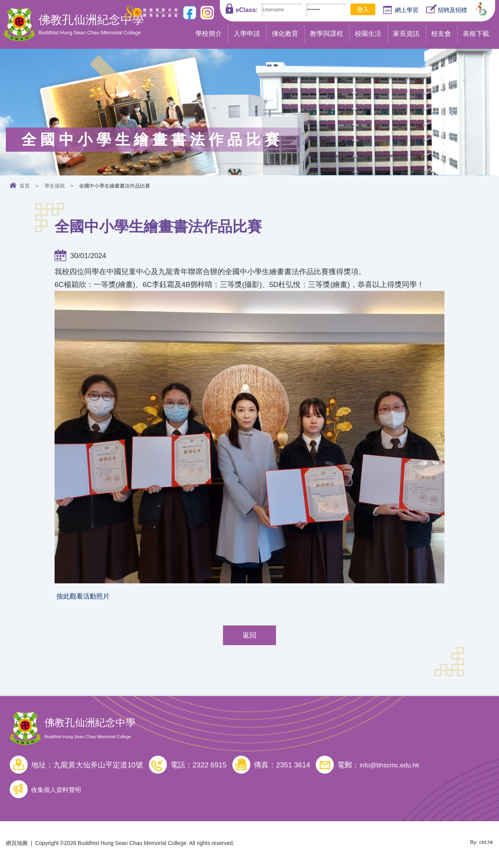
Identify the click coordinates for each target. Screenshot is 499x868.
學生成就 (55, 186)
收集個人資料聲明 (61, 792)
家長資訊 (406, 34)
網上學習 (401, 10)
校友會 (441, 34)
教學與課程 (326, 34)
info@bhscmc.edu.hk (393, 768)
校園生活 (368, 34)
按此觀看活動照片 (86, 598)
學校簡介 (209, 34)
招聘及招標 (447, 9)
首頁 (25, 186)
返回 (249, 638)
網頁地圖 (17, 846)
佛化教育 (285, 34)
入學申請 (247, 34)
